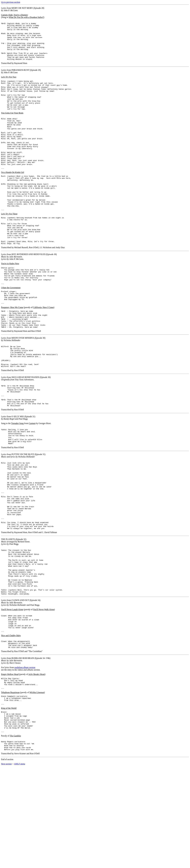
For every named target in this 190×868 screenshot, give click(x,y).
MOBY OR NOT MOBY (22, 8)
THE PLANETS (8, 613)
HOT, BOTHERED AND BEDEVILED (28, 292)
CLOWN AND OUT (20, 684)
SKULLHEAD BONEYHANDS (25, 429)
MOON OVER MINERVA (23, 385)
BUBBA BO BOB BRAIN (23, 748)
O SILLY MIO (18, 473)
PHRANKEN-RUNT (20, 78)
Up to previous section (11, 2)
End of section (7, 860)
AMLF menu (20, 865)
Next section (6, 865)
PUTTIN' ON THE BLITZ (23, 515)
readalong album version (25, 757)
